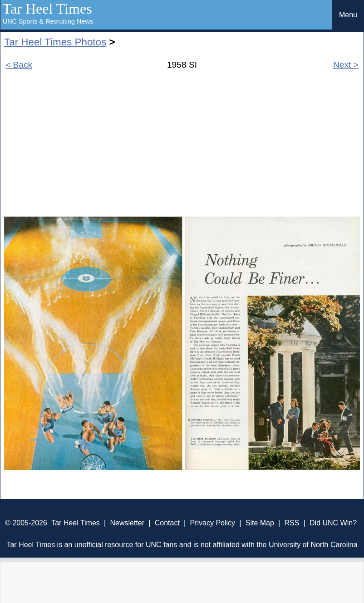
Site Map (260, 523)
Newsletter (127, 523)
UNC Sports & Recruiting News (48, 21)
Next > (346, 65)
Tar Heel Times (47, 9)
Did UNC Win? (333, 523)
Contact (167, 523)
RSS (292, 523)
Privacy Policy (212, 523)
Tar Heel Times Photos (55, 42)
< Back (19, 65)
